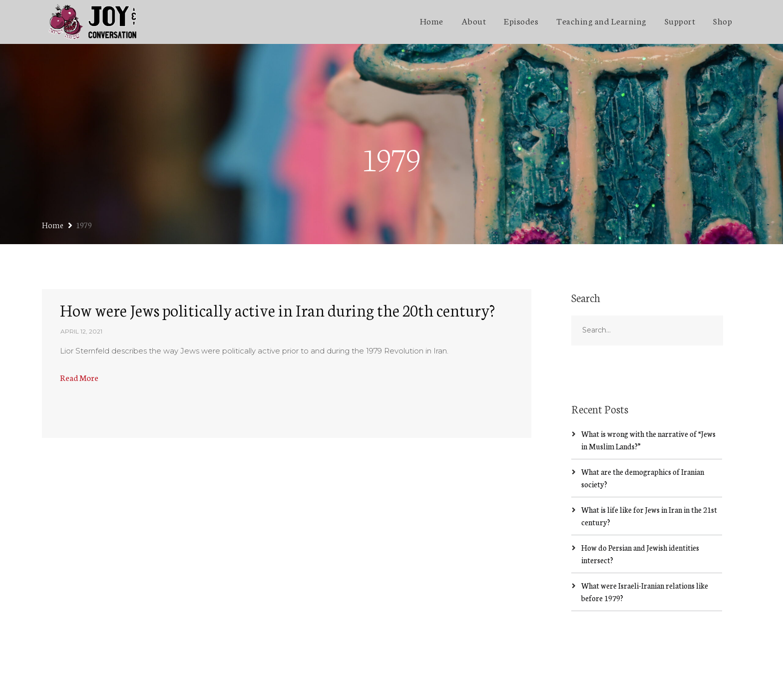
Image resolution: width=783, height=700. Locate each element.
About (474, 20)
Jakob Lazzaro (124, 683)
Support (680, 20)
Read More (79, 333)
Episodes (521, 20)
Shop (723, 20)
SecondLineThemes (191, 683)
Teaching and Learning (601, 20)
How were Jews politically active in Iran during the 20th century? (277, 265)
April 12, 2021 (81, 287)
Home (432, 20)
